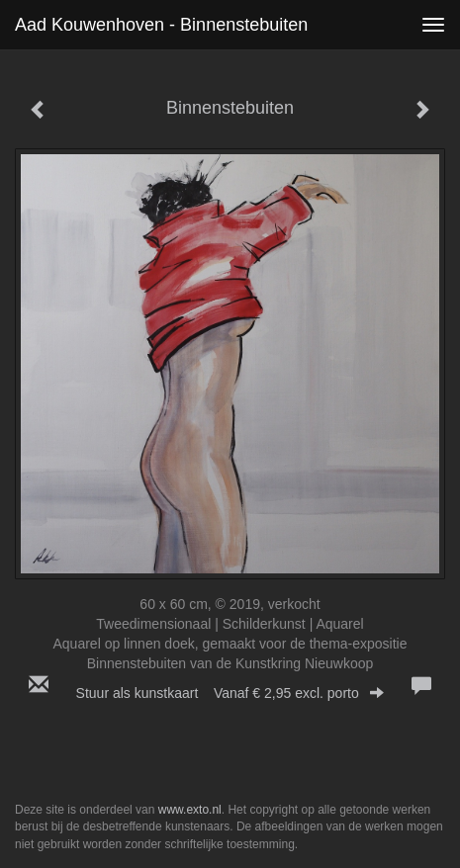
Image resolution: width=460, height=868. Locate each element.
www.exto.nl (190, 810)
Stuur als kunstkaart (230, 693)
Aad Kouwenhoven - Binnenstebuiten (161, 25)
